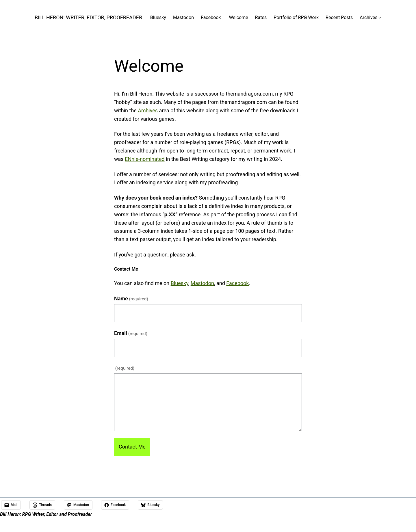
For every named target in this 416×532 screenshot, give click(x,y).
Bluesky (180, 283)
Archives (148, 110)
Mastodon (202, 283)
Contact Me (132, 447)
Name (131, 298)
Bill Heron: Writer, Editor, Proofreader (88, 17)
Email (131, 333)
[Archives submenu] (380, 18)
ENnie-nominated (145, 159)
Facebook (237, 283)
